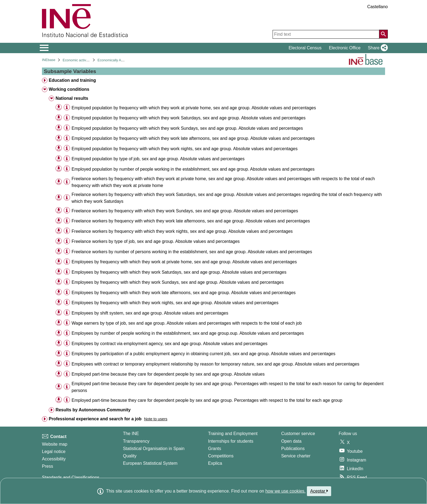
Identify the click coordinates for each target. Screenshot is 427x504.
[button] (377, 48)
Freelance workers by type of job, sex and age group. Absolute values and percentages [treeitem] (156, 241)
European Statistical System (150, 463)
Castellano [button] (377, 7)
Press (48, 466)
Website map (55, 444)
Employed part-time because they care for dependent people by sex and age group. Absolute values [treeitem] (168, 374)
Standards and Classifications (71, 477)
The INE (131, 434)
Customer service (298, 434)
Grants (215, 449)
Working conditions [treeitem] (69, 89)
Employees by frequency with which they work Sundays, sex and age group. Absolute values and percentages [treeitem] (178, 282)
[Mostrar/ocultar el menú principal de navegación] (44, 48)
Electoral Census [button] (305, 48)
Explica (215, 463)
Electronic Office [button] (345, 48)
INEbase (49, 60)
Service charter (296, 456)
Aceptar (319, 491)
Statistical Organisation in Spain (154, 449)
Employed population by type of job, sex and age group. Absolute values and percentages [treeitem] (158, 159)
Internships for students (231, 441)
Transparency (136, 441)
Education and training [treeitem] (72, 80)
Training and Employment (233, 434)
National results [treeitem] (72, 98)
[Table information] (67, 108)
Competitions (221, 456)
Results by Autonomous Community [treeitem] (93, 410)
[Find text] (326, 34)
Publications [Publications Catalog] (293, 449)
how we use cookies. (285, 491)
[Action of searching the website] (383, 34)
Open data (291, 441)
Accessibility (54, 459)
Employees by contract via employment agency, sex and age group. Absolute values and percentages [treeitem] (170, 344)
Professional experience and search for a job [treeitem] (95, 419)
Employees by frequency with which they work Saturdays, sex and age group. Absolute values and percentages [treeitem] (179, 272)
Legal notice (54, 452)
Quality (130, 456)
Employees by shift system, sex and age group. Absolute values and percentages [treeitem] (150, 313)
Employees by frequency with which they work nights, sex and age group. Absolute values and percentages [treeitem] (175, 303)
